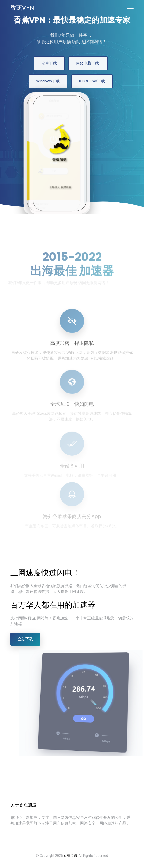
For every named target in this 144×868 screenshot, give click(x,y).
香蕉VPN (22, 8)
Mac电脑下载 (86, 63)
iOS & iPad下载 (90, 81)
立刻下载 (25, 639)
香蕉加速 (70, 856)
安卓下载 (47, 63)
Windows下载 (46, 81)
